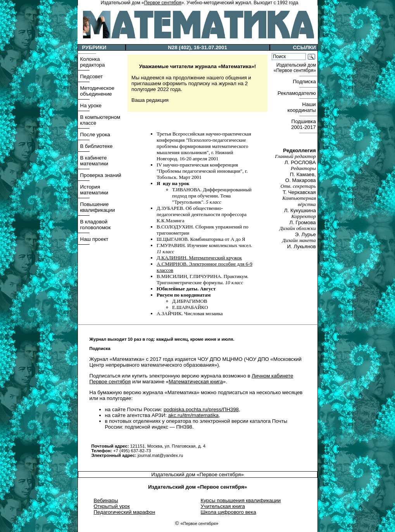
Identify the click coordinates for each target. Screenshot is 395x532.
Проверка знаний (101, 175)
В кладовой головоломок (96, 225)
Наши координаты (302, 107)
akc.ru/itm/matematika (193, 415)
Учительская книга (223, 506)
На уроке (91, 106)
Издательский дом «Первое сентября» (197, 475)
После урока (95, 135)
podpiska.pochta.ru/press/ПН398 (201, 409)
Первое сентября (163, 3)
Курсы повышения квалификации (241, 500)
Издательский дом (296, 68)
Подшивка (304, 124)
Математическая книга (196, 382)
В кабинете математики (94, 161)
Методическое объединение (97, 91)
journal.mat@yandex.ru (160, 455)
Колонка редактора (93, 62)
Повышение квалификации (98, 207)
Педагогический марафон (125, 512)
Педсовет (92, 76)
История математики (94, 190)
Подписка (305, 82)
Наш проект (94, 239)
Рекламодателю (297, 93)
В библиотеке (97, 146)
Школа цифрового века (229, 512)
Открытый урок (112, 506)
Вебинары (106, 500)
